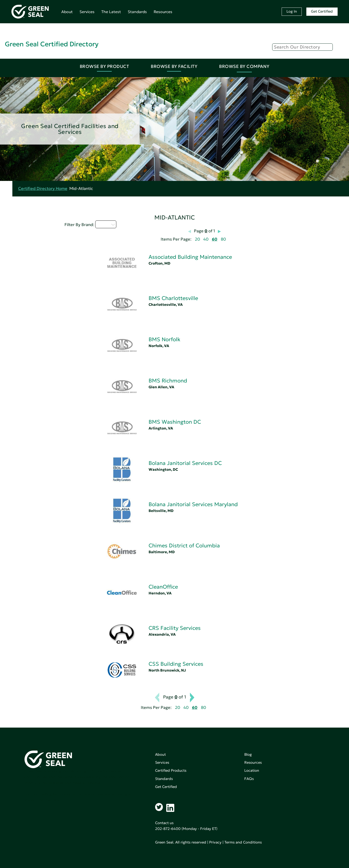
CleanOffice (163, 587)
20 (197, 239)
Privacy (215, 842)
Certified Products (171, 770)
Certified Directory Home (43, 189)
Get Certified (322, 11)
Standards (137, 12)
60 (215, 239)
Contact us (164, 823)
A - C (106, 224)
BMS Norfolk (164, 339)
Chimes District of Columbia (184, 546)
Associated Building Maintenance (190, 257)
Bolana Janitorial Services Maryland (193, 504)
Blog (248, 754)
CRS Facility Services (175, 628)
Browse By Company (244, 66)
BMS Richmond (168, 381)
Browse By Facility (174, 66)
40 (206, 239)
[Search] (302, 47)
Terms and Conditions (243, 842)
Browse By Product (104, 66)
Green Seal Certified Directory (52, 44)
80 (223, 239)
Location (252, 770)
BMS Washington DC (175, 422)
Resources (163, 12)
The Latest (111, 12)
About (67, 12)
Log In (292, 11)
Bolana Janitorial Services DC (185, 463)
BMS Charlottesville (173, 298)
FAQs (249, 779)
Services (87, 12)
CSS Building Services (176, 664)
